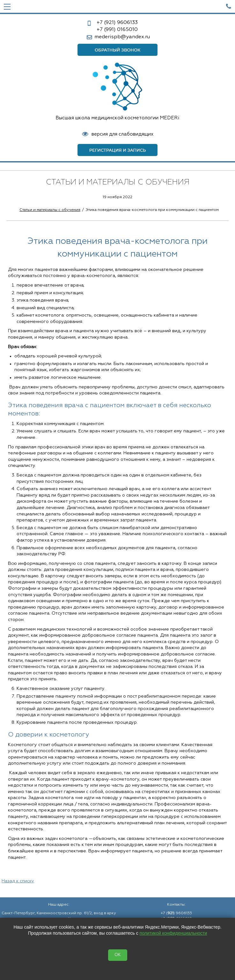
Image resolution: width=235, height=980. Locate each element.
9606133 (117, 23)
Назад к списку (18, 881)
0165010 (117, 30)
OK (118, 955)
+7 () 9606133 (176, 913)
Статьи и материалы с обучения (50, 210)
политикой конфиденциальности (173, 933)
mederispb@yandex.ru (122, 37)
